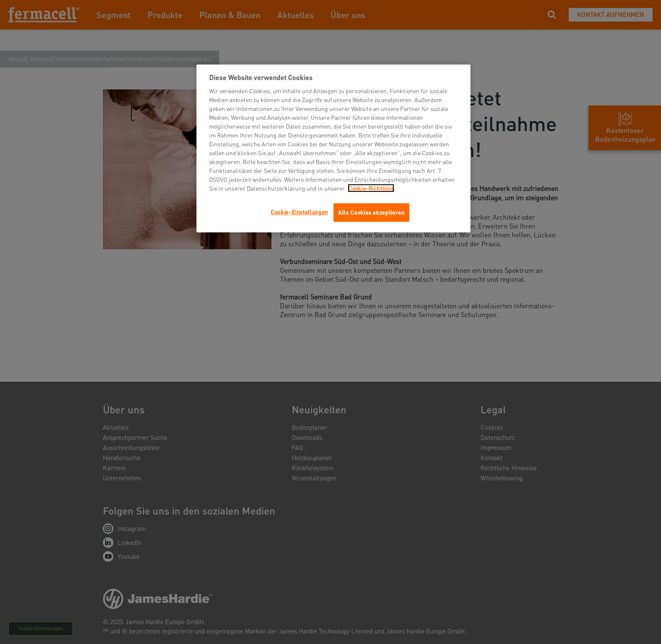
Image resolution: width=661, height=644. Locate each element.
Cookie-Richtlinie (371, 188)
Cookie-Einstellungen (299, 212)
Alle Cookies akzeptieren (371, 212)
